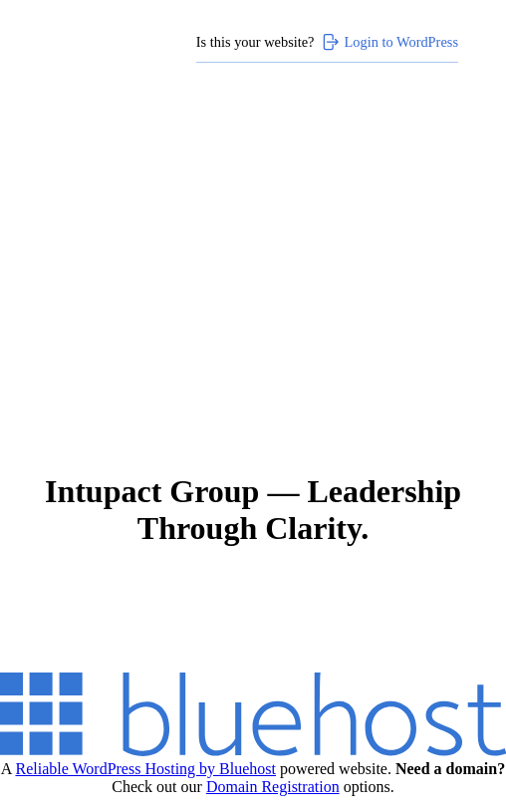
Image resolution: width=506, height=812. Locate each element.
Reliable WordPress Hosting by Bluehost (145, 769)
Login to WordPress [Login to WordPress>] (389, 42)
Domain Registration (273, 787)
